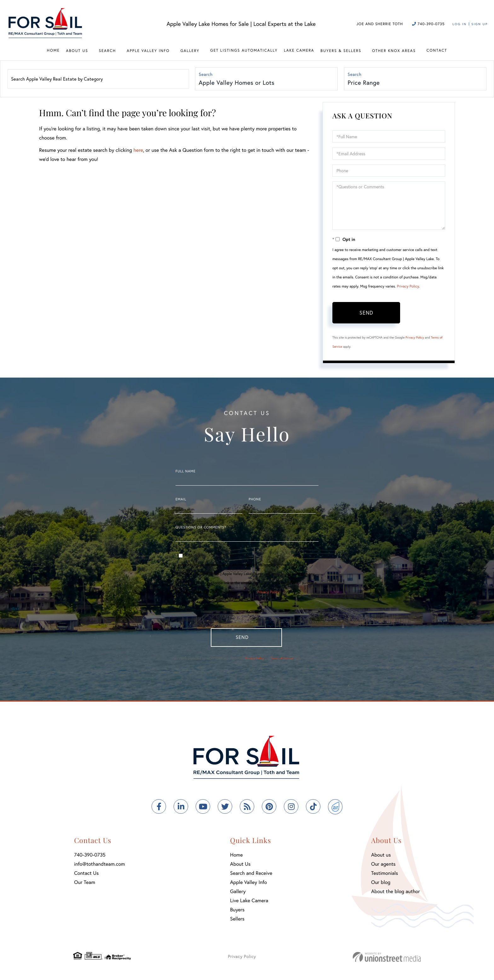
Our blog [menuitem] (381, 884)
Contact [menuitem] (437, 51)
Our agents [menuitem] (383, 866)
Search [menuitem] (107, 51)
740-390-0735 (428, 24)
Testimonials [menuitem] (385, 875)
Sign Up (480, 24)
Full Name (186, 472)
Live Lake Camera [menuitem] (249, 903)
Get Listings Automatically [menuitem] (244, 51)
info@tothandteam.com (99, 866)
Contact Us (86, 875)
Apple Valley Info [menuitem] (148, 51)
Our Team (85, 884)
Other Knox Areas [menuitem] (394, 51)
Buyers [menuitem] (237, 912)
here (138, 151)
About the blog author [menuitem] (396, 894)
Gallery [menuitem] (190, 51)
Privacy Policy (408, 287)
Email (181, 500)
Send (366, 313)
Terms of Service (282, 661)
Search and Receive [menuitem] (251, 875)
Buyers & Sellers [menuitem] (341, 51)
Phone (255, 500)
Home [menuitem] (53, 51)
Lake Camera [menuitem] (299, 51)
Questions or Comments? (201, 528)
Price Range (364, 83)
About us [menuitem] (381, 857)
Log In (460, 24)
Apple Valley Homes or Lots (237, 83)
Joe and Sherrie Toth (380, 24)
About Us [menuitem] (77, 51)
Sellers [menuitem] (237, 921)
